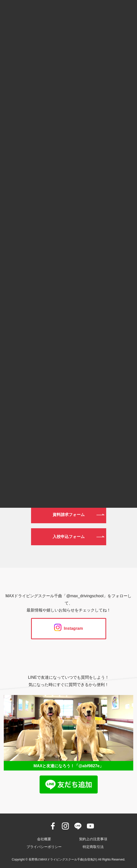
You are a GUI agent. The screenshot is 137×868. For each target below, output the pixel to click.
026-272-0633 (68, 452)
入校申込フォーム (69, 537)
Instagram (68, 628)
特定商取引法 (93, 847)
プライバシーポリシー (44, 847)
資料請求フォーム (69, 515)
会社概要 (44, 839)
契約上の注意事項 (93, 839)
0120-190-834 (68, 426)
